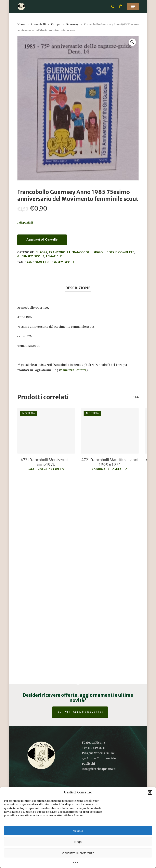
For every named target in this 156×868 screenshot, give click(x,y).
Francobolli (38, 24)
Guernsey (72, 24)
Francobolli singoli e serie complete (103, 253)
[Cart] (121, 6)
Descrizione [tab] (78, 288)
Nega (78, 842)
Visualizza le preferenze (78, 853)
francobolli (35, 263)
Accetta (78, 831)
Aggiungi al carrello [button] (46, 470)
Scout (39, 257)
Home (21, 24)
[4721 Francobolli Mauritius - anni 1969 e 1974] (110, 431)
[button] (150, 792)
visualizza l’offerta (73, 370)
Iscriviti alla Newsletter (80, 712)
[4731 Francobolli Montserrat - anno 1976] (46, 431)
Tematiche (54, 257)
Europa (56, 24)
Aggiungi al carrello (42, 240)
